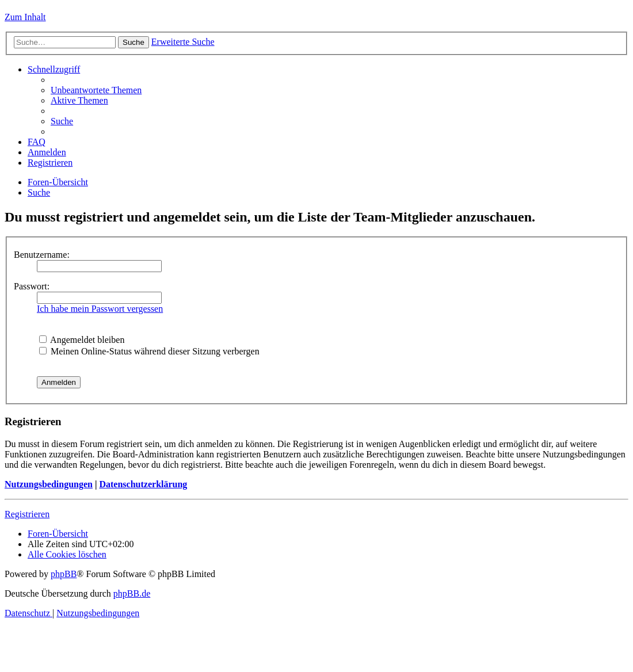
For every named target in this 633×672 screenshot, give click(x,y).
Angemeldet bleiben (82, 340)
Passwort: (32, 286)
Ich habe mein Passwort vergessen (100, 309)
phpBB (64, 574)
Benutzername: (42, 255)
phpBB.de (132, 593)
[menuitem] (96, 90)
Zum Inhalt (25, 17)
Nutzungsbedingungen (49, 484)
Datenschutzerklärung (143, 484)
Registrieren (27, 514)
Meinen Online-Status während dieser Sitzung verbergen (149, 351)
